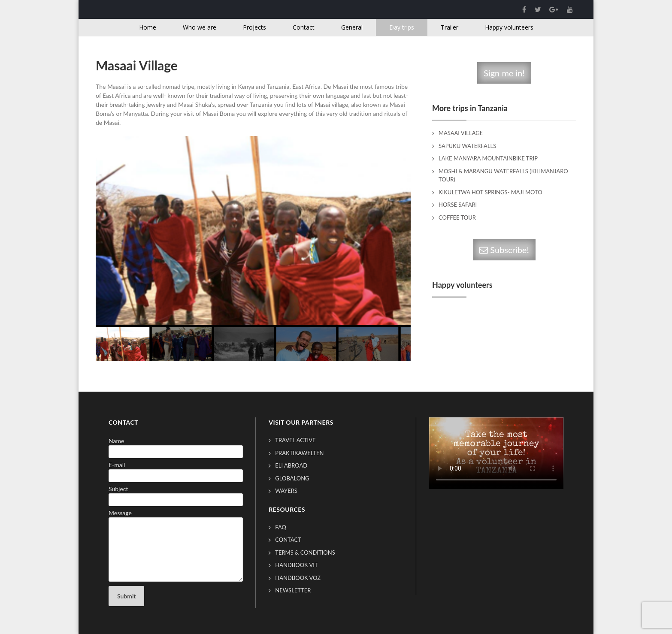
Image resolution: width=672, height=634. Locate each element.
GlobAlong (292, 478)
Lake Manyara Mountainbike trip (488, 158)
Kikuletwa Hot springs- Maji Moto (490, 192)
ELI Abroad (291, 465)
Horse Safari (458, 205)
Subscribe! (504, 250)
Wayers (286, 491)
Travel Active (295, 440)
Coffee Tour (457, 217)
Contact (288, 540)
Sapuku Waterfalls (467, 146)
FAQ (281, 527)
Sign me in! (504, 73)
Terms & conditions (305, 552)
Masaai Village (461, 133)
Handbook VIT (296, 565)
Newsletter (293, 590)
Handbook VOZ (298, 578)
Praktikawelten (299, 453)
